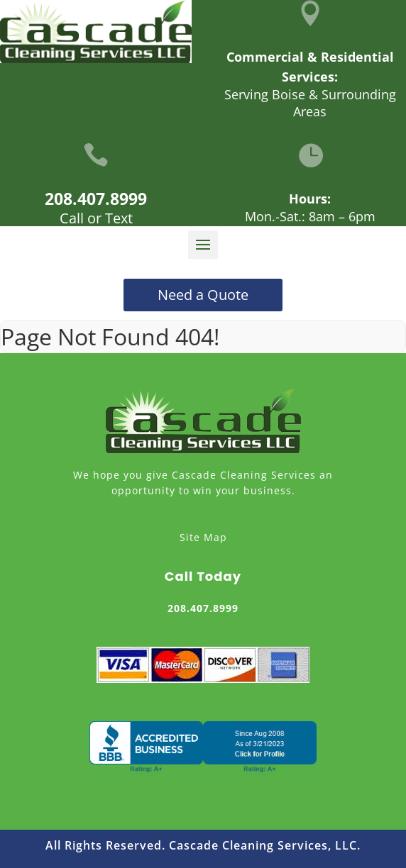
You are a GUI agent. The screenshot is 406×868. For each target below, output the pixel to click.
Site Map (203, 537)
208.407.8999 (96, 199)
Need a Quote (203, 295)
